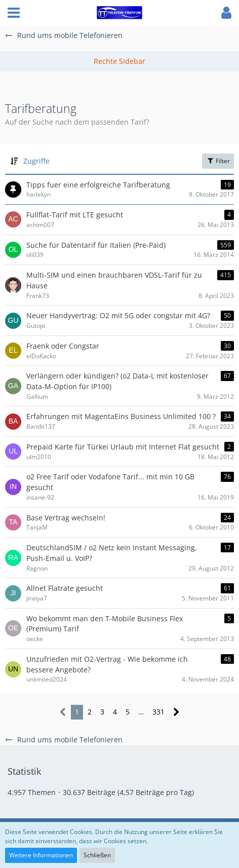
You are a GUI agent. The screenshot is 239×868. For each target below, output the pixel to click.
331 (158, 712)
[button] (14, 13)
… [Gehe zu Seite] (141, 712)
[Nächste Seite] (176, 712)
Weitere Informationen (41, 855)
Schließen (97, 855)
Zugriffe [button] (36, 161)
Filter (218, 161)
